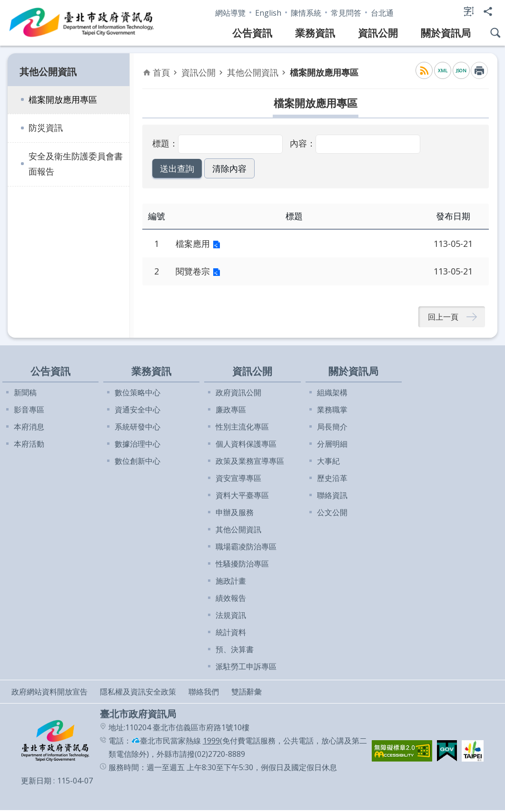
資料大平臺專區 (242, 497)
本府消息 (29, 429)
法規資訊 (231, 617)
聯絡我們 (204, 694)
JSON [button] (461, 71)
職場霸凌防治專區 (246, 548)
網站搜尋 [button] (495, 33)
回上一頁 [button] (443, 318)
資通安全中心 (138, 411)
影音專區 (29, 411)
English (268, 13)
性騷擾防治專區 (242, 566)
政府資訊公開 (238, 394)
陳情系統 (306, 13)
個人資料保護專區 (246, 446)
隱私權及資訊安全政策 (138, 694)
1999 (211, 743)
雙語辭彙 (247, 694)
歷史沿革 (332, 480)
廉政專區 (231, 411)
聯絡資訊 (332, 497)
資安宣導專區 (238, 480)
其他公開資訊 (48, 72)
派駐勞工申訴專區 (246, 668)
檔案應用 (193, 244)
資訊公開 (378, 33)
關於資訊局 (446, 33)
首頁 (161, 72)
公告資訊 (252, 33)
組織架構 (332, 394)
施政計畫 (231, 583)
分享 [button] (488, 11)
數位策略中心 (138, 394)
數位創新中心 (138, 463)
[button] (175, 168)
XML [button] (443, 71)
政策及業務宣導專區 (250, 463)
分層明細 (332, 446)
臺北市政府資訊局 (82, 23)
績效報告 (231, 600)
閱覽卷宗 (193, 271)
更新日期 (36, 783)
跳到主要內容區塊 (5, 5)
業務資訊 (315, 33)
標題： (165, 143)
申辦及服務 (235, 514)
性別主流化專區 (242, 429)
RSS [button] (424, 70)
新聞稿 (25, 394)
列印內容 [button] (479, 70)
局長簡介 (332, 429)
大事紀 (328, 463)
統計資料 (231, 634)
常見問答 (346, 13)
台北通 (382, 13)
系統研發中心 (138, 429)
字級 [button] (469, 11)
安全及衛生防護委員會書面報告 (76, 164)
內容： (303, 143)
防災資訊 (46, 127)
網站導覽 (230, 13)
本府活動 (29, 446)
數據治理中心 (138, 446)
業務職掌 (332, 411)
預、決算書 (235, 651)
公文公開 (332, 514)
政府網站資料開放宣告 (50, 694)
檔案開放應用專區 (63, 99)
